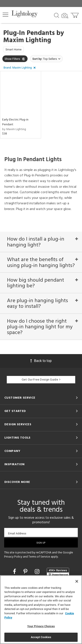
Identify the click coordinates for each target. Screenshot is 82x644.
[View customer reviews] (58, 572)
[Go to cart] (75, 14)
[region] (41, 610)
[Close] (77, 581)
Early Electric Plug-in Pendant (15, 122)
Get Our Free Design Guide (41, 380)
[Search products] (57, 15)
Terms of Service (39, 557)
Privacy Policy (13, 557)
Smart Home (13, 49)
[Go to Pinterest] (26, 572)
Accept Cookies (41, 637)
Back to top (41, 361)
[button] (5, 15)
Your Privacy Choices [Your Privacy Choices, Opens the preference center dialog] (41, 626)
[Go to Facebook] (15, 572)
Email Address (17, 533)
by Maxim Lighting (14, 129)
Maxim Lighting (27, 40)
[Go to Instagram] (38, 572)
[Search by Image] (65, 16)
